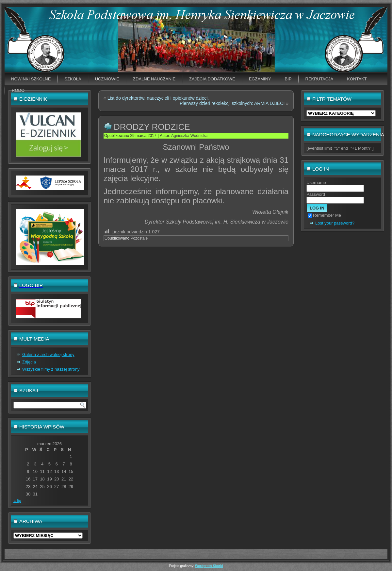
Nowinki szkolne (31, 79)
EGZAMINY (260, 79)
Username (316, 183)
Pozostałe (139, 238)
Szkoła (73, 79)
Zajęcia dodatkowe (212, 79)
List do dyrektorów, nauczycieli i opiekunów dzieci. (158, 98)
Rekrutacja (319, 79)
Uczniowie (107, 79)
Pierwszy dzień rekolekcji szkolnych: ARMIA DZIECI (232, 103)
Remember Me (324, 215)
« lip (17, 501)
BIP (288, 79)
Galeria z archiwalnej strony (48, 354)
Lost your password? (335, 223)
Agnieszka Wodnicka (189, 136)
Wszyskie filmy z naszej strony (51, 369)
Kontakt (357, 79)
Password (316, 194)
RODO (18, 90)
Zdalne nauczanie (154, 79)
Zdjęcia (29, 362)
